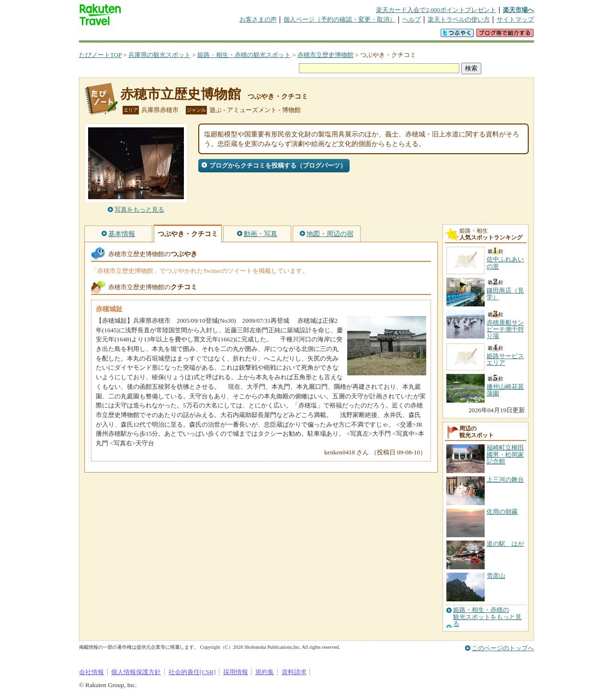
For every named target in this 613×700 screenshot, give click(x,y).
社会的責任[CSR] (192, 672)
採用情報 (236, 672)
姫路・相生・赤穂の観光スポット (244, 55)
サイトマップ (515, 19)
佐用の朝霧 (502, 512)
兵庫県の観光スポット (159, 55)
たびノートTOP (100, 55)
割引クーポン (230, 36)
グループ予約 (270, 36)
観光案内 (309, 36)
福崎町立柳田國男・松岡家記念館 (505, 454)
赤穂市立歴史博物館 (325, 55)
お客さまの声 (258, 19)
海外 (152, 36)
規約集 (265, 672)
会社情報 (91, 672)
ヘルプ (412, 19)
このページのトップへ (503, 648)
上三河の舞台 (505, 480)
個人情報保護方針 (136, 672)
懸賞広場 (191, 36)
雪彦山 (496, 576)
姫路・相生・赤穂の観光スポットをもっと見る (487, 617)
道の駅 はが (505, 544)
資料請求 (294, 672)
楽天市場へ (518, 10)
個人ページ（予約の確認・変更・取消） (340, 19)
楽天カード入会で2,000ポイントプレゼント (436, 10)
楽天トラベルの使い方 (459, 19)
